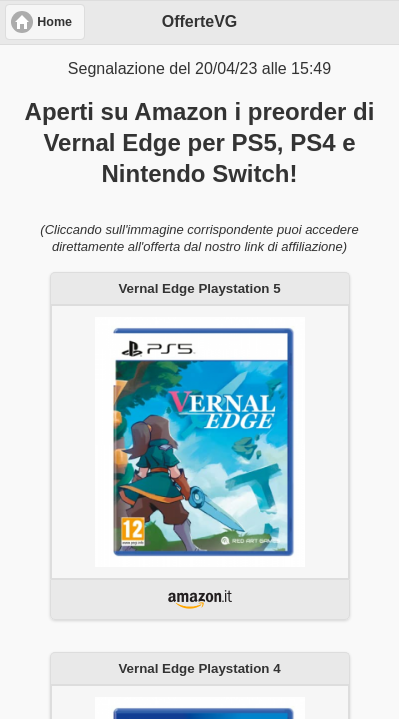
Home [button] (54, 22)
